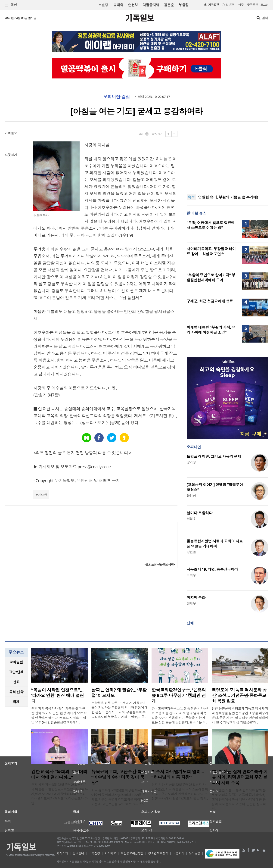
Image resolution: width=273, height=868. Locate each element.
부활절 (184, 5)
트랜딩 (103, 5)
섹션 (11, 5)
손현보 (133, 5)
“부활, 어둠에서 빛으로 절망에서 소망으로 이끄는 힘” (211, 225)
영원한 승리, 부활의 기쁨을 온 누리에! (228, 197)
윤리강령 (195, 853)
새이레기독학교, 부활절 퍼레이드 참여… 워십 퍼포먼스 (211, 251)
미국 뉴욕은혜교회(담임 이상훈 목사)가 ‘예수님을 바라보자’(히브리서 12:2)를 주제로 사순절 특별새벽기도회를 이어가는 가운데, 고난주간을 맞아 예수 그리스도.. (119, 797)
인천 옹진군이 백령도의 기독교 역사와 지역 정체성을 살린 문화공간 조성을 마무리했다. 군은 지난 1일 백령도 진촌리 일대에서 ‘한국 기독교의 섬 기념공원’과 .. (240, 715)
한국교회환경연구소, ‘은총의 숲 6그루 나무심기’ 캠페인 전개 (179, 696)
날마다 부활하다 (200, 513)
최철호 (191, 519)
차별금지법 (151, 5)
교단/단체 (16, 672)
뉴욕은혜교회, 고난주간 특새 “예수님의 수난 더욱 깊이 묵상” (119, 777)
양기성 (191, 462)
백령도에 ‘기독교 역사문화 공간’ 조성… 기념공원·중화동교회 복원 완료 (239, 696)
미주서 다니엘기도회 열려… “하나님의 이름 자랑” (178, 774)
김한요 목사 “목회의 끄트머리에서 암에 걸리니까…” (59, 774)
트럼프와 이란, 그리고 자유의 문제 (214, 456)
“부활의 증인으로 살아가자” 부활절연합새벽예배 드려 (211, 278)
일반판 (230, 5)
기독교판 (214, 5)
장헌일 (191, 552)
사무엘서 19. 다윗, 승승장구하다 (212, 569)
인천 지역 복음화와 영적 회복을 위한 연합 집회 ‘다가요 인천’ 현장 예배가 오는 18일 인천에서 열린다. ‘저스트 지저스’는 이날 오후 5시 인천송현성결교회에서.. (59, 715)
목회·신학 (16, 692)
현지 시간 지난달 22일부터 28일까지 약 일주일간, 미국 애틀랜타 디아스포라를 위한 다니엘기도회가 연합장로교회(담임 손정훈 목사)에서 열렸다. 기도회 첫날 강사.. (180, 792)
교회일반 (16, 662)
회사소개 (62, 853)
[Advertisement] (227, 160)
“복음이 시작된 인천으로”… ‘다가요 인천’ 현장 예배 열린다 (58, 696)
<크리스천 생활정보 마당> (160, 565)
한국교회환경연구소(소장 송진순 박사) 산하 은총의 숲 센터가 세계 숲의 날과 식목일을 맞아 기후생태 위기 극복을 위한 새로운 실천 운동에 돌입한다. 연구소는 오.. (180, 715)
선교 (16, 682)
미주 (241, 5)
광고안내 (78, 853)
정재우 (191, 603)
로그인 (264, 5)
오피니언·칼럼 (117, 97)
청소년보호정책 (158, 853)
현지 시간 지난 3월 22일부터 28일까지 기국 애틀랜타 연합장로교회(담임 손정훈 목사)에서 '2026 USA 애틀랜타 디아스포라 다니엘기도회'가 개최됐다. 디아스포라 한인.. (59, 794)
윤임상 (191, 495)
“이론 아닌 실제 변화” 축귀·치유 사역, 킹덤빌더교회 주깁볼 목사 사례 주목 (240, 777)
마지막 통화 (196, 598)
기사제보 (110, 853)
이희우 (191, 575)
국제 (16, 702)
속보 (191, 197)
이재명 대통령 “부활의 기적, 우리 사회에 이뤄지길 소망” (211, 330)
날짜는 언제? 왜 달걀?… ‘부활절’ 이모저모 (119, 693)
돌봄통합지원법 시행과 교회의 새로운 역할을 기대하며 (215, 544)
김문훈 (169, 5)
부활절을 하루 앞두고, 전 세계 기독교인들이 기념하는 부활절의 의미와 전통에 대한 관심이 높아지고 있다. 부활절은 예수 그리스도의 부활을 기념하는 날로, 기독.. (120, 710)
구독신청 (252, 5)
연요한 (42, 495)
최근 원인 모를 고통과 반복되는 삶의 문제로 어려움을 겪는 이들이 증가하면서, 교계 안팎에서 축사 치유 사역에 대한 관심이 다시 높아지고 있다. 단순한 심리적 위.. (239, 799)
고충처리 (179, 853)
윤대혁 (118, 5)
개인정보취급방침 (132, 853)
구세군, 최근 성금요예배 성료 (210, 301)
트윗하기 (11, 155)
